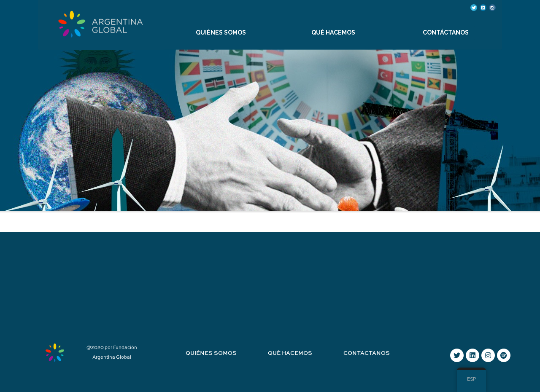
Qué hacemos (290, 353)
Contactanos (367, 353)
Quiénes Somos (211, 353)
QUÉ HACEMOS (333, 32)
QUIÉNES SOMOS (221, 32)
